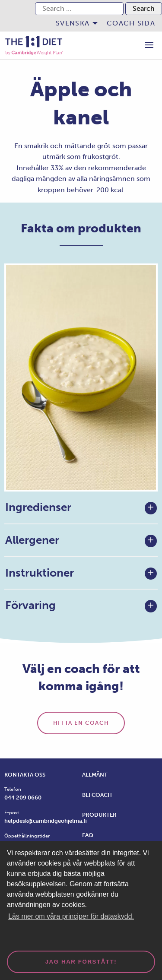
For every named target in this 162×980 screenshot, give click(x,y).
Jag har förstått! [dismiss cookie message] (81, 962)
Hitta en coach (81, 723)
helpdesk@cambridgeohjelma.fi (46, 821)
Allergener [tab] (32, 540)
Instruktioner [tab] (40, 573)
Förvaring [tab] (30, 605)
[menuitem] (74, 23)
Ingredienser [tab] (38, 507)
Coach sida (131, 23)
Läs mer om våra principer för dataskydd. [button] (71, 916)
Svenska (73, 23)
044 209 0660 (23, 798)
